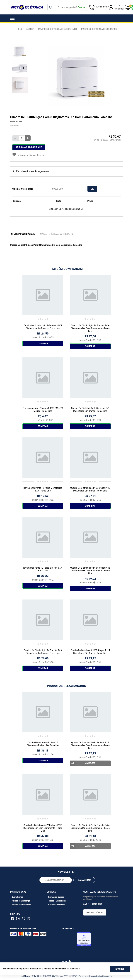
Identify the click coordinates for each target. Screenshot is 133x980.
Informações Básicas (23, 234)
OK (92, 189)
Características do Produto (57, 234)
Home (19, 29)
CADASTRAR (84, 880)
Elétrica (30, 29)
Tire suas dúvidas (95, 912)
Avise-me (83, 763)
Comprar (43, 344)
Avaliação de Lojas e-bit (69, 940)
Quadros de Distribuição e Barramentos (58, 29)
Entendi (120, 969)
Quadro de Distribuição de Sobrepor (99, 29)
